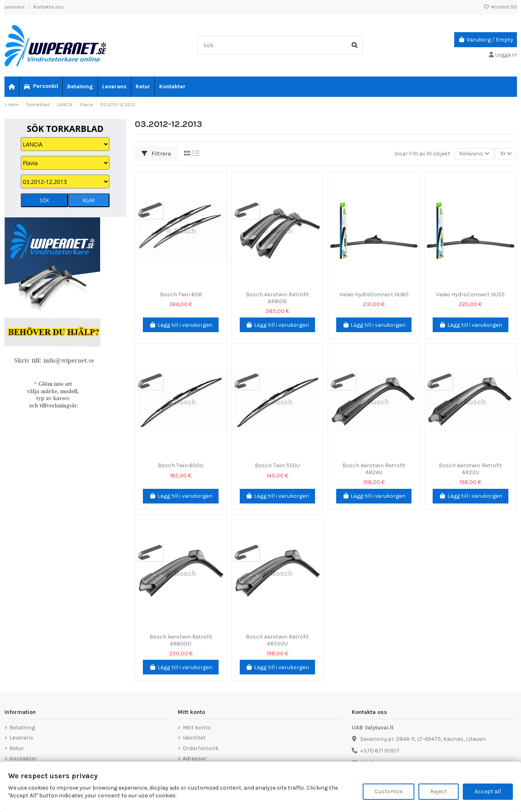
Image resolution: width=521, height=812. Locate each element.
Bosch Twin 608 (181, 294)
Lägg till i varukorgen (181, 325)
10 (506, 154)
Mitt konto (197, 728)
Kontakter (23, 758)
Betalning (22, 728)
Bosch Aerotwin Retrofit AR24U (374, 469)
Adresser (195, 758)
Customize (389, 791)
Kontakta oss (48, 7)
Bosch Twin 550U (277, 465)
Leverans (15, 7)
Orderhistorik (201, 748)
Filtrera (156, 154)
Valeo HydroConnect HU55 (470, 294)
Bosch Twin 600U (181, 465)
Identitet (194, 738)
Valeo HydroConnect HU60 (374, 294)
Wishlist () (500, 7)
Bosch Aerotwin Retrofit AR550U (277, 640)
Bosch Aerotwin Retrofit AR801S (277, 298)
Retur (17, 748)
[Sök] (355, 45)
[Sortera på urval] (474, 154)
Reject (439, 791)
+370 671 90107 (380, 751)
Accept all (488, 791)
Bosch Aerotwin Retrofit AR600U (181, 640)
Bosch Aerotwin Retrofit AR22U (470, 469)
